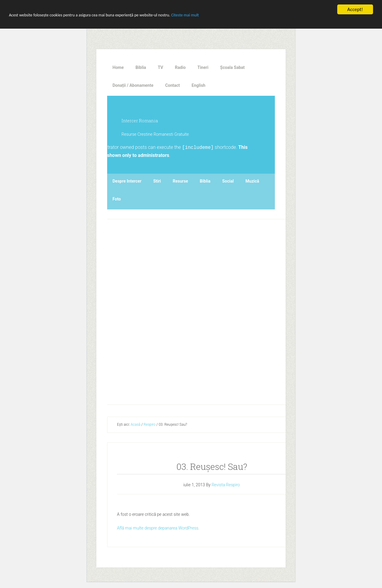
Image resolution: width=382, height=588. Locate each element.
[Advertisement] (217, 310)
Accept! (355, 9)
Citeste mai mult (185, 15)
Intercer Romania (140, 121)
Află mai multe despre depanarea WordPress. (158, 528)
